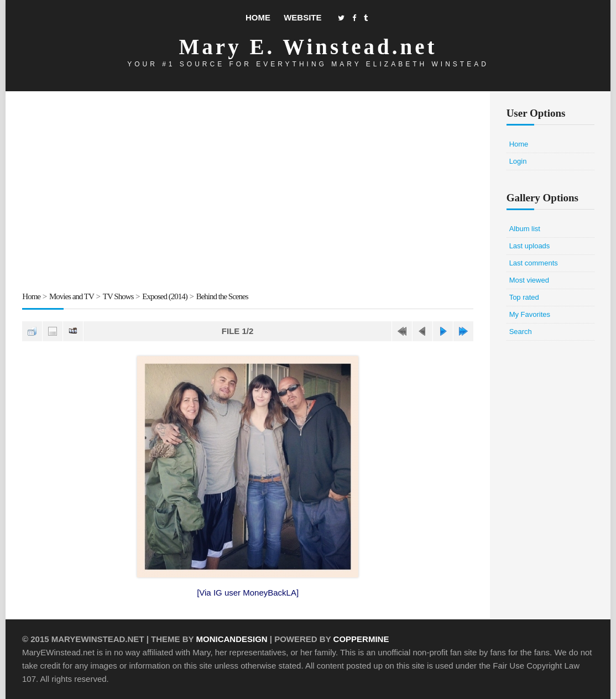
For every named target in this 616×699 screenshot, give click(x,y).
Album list (525, 229)
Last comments (534, 263)
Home (258, 17)
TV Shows (118, 296)
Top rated (524, 297)
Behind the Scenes (222, 296)
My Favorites (530, 314)
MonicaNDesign (231, 639)
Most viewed (529, 280)
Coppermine (361, 639)
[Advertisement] (248, 193)
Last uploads (530, 246)
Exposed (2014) (165, 296)
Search (521, 332)
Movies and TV (72, 296)
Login (518, 161)
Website (302, 17)
